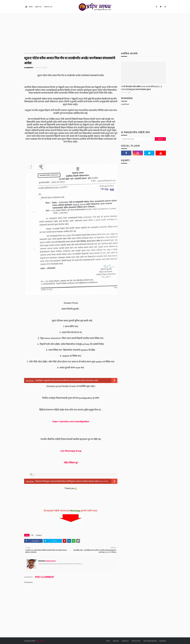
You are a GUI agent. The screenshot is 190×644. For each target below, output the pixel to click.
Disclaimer (163, 641)
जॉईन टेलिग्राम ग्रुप (71, 463)
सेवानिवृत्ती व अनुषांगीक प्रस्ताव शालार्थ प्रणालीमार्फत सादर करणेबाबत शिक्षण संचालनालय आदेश (67, 380)
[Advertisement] (95, 32)
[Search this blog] (138, 139)
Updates (32, 53)
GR (32, 535)
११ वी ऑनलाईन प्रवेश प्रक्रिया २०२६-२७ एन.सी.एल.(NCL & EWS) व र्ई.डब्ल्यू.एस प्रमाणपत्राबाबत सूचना (142, 88)
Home (31, 7)
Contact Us (48, 7)
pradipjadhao (29, 67)
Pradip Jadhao (40, 641)
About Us (38, 7)
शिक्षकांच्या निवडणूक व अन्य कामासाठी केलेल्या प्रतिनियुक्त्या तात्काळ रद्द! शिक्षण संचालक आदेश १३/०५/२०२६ (72, 481)
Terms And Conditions (150, 641)
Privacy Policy (136, 641)
